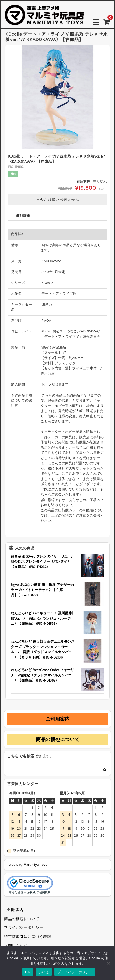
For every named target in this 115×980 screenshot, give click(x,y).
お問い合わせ (16, 946)
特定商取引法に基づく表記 (27, 937)
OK (28, 972)
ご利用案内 (58, 719)
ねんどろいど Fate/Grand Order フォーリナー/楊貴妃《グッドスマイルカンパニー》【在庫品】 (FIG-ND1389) (42, 675)
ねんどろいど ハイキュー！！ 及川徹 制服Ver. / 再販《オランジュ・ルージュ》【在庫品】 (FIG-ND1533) (42, 618)
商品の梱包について (58, 739)
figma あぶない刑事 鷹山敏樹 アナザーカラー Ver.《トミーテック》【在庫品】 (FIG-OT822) (42, 590)
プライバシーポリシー (24, 928)
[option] (58, 97)
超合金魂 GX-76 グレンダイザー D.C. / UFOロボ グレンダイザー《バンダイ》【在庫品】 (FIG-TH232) (43, 562)
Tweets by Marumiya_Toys (27, 865)
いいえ (44, 972)
